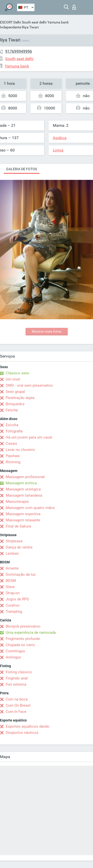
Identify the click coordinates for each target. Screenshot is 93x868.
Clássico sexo (17, 373)
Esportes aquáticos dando (28, 726)
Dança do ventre (19, 547)
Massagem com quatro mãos (30, 508)
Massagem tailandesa (24, 495)
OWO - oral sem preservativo (29, 385)
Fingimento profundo (23, 639)
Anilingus (13, 657)
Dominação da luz (21, 574)
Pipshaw (13, 456)
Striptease (14, 541)
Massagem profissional (25, 477)
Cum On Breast (18, 705)
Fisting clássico (19, 672)
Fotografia (14, 431)
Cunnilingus (15, 651)
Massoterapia (17, 502)
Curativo (13, 605)
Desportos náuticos (22, 733)
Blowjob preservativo (23, 626)
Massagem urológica (23, 489)
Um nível (13, 379)
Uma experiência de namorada (31, 633)
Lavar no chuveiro (20, 450)
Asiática (60, 138)
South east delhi (34, 22)
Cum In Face (16, 712)
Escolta (12, 425)
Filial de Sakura (18, 526)
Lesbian (12, 553)
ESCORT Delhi (10, 22)
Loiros (58, 150)
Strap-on (13, 593)
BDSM (11, 581)
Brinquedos (15, 404)
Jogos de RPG (17, 599)
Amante (12, 568)
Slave (10, 587)
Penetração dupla (20, 398)
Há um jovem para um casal (29, 437)
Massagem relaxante (23, 520)
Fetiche (12, 410)
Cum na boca (17, 699)
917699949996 (19, 51)
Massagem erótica (21, 483)
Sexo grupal (15, 392)
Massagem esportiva (23, 514)
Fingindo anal (17, 678)
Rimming (13, 462)
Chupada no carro (20, 645)
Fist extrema (16, 684)
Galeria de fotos (22, 169)
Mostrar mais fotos (46, 331)
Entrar (74, 7)
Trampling (14, 612)
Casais (11, 444)
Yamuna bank (58, 22)
